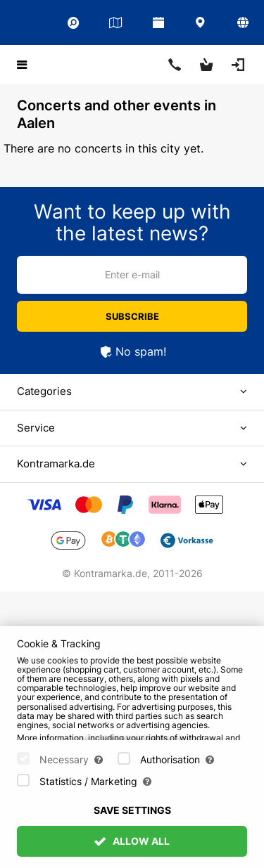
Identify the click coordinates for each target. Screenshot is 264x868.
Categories (44, 391)
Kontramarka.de (56, 464)
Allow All (132, 841)
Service (36, 428)
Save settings (132, 810)
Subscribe (132, 316)
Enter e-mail (132, 274)
